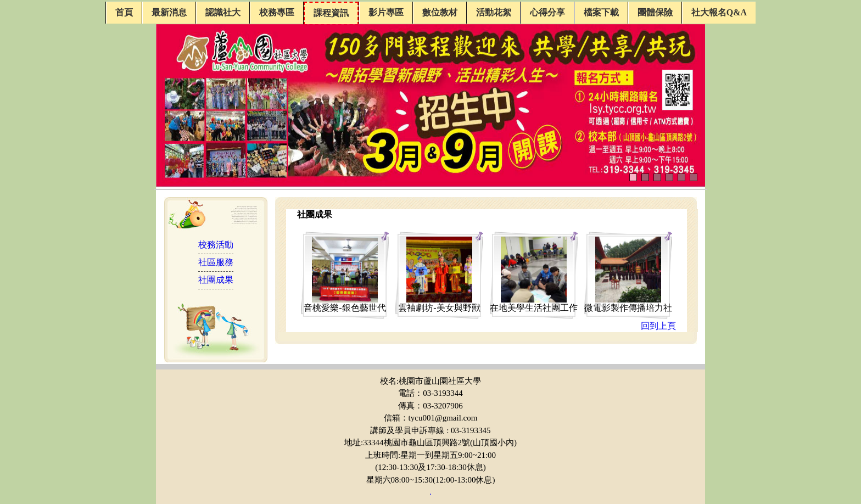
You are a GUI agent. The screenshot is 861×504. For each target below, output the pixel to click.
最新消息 (169, 12)
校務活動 (216, 245)
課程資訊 (331, 13)
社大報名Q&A (719, 12)
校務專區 (277, 12)
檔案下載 (601, 12)
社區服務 (216, 262)
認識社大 (223, 12)
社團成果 (216, 280)
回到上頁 (658, 326)
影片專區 (386, 12)
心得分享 (547, 12)
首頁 (124, 12)
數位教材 (440, 12)
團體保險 (655, 12)
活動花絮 (494, 12)
